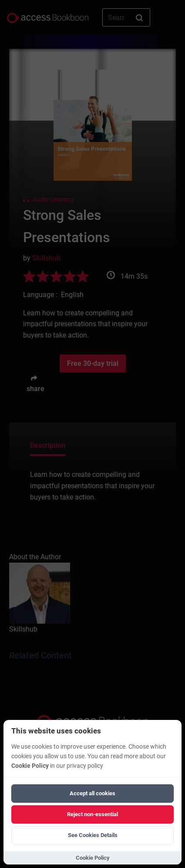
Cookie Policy (30, 766)
